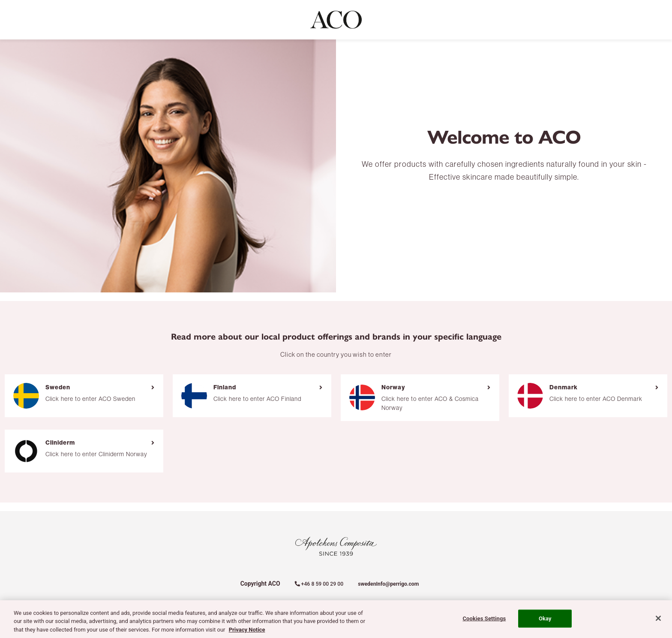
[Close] (658, 622)
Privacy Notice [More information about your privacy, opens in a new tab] (247, 633)
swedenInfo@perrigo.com (388, 584)
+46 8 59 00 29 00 (319, 584)
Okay (545, 622)
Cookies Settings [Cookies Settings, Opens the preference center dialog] (484, 622)
